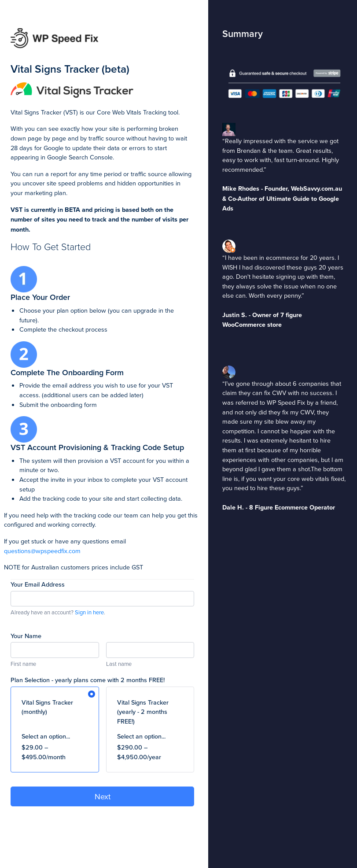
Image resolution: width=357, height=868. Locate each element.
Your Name (26, 636)
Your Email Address (38, 584)
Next (103, 796)
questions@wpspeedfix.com (42, 551)
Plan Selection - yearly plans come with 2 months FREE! (88, 680)
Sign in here (89, 612)
